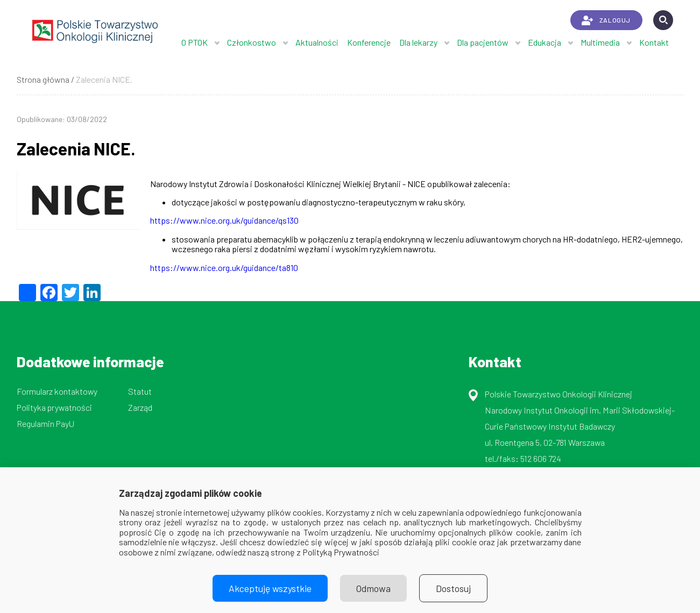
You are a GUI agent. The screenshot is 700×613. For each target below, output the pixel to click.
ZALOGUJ (606, 20)
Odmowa (373, 588)
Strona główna (43, 79)
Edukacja (545, 42)
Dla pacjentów (483, 42)
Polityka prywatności (54, 407)
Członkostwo (252, 42)
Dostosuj (453, 588)
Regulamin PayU (45, 423)
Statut (140, 391)
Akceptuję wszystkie (270, 588)
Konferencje (369, 42)
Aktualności (317, 42)
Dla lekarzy (418, 42)
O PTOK (195, 42)
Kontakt (654, 42)
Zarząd (140, 407)
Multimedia (600, 42)
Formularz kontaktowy (57, 391)
